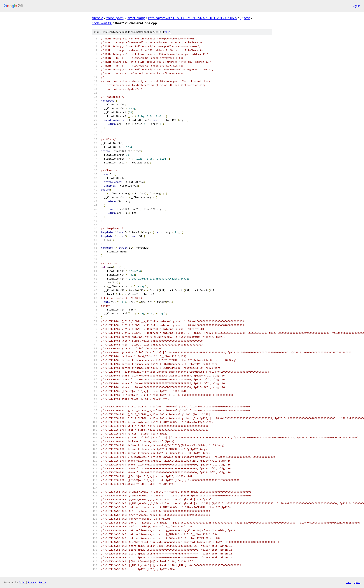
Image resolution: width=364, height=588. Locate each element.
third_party (115, 18)
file (167, 32)
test (247, 18)
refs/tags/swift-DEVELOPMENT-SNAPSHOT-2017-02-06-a (192, 18)
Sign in (356, 6)
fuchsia (97, 18)
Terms (43, 582)
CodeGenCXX (102, 23)
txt (349, 582)
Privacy (32, 582)
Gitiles (22, 582)
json (357, 582)
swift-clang (136, 18)
